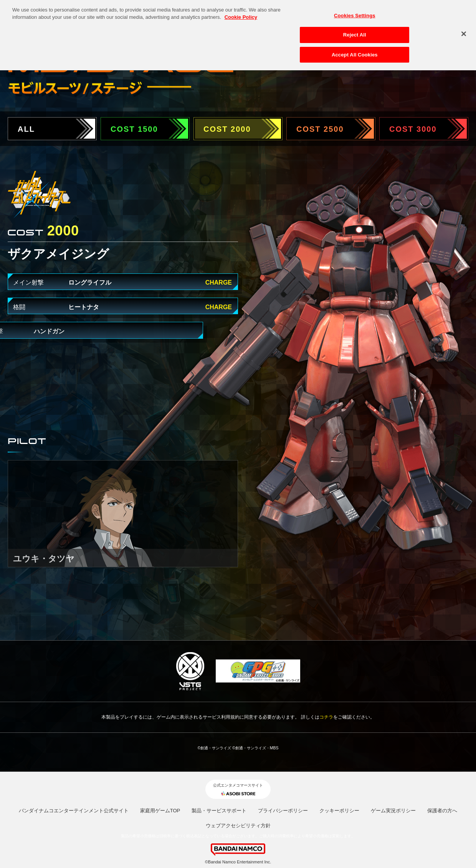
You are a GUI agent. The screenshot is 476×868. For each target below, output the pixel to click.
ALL (26, 129)
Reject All (355, 31)
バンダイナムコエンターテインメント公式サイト (74, 811)
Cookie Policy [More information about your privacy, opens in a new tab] (241, 13)
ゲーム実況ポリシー (393, 811)
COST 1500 (134, 129)
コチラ (326, 717)
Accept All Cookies (355, 51)
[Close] (464, 29)
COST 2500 (320, 129)
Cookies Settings (355, 11)
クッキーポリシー (339, 811)
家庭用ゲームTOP (160, 811)
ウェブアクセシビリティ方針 (238, 826)
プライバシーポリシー (283, 811)
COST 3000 (413, 129)
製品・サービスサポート (219, 811)
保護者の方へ (442, 811)
